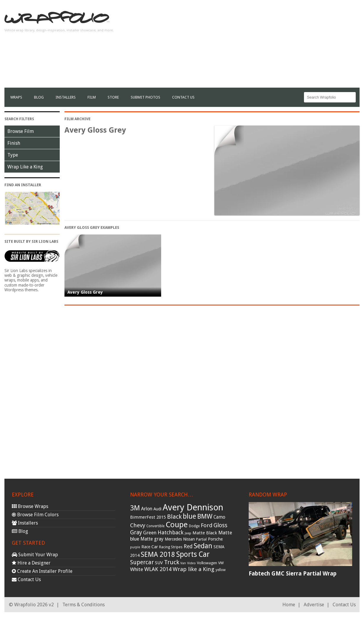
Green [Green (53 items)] (150, 533)
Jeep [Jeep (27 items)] (188, 533)
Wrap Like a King (25, 167)
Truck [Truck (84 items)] (172, 562)
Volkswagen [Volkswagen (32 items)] (207, 563)
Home (289, 605)
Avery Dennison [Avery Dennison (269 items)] (193, 507)
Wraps (16, 97)
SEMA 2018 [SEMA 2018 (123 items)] (158, 554)
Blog (39, 97)
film (92, 97)
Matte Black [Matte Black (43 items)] (205, 533)
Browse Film (21, 131)
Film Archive (77, 119)
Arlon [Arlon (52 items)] (147, 509)
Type (13, 155)
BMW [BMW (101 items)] (205, 516)
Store (113, 97)
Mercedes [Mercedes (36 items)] (173, 539)
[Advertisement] (252, 46)
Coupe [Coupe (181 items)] (177, 525)
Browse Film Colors (35, 515)
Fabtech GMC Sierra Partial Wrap (293, 574)
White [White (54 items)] (137, 569)
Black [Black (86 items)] (174, 517)
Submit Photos (145, 97)
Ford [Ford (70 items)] (207, 525)
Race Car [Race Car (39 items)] (150, 547)
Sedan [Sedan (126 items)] (203, 546)
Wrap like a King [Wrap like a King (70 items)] (194, 569)
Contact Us (183, 97)
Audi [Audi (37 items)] (157, 509)
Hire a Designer (31, 563)
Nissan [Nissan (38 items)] (189, 539)
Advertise (314, 605)
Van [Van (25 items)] (183, 563)
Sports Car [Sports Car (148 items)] (193, 554)
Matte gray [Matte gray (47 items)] (152, 539)
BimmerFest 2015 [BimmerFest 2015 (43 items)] (148, 517)
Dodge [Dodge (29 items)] (194, 526)
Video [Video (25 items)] (191, 563)
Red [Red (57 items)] (188, 546)
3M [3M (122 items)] (135, 508)
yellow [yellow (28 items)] (221, 570)
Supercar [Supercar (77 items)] (142, 562)
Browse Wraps (30, 506)
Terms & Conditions (84, 605)
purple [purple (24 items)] (135, 547)
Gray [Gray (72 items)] (136, 532)
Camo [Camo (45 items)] (219, 517)
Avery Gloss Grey (85, 292)
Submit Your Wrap (35, 555)
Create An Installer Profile (42, 571)
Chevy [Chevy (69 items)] (138, 525)
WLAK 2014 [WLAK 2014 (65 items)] (158, 569)
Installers (66, 97)
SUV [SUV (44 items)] (159, 563)
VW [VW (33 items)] (221, 563)
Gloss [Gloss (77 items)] (220, 525)
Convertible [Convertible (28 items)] (155, 526)
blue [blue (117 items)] (189, 516)
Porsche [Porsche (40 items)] (215, 539)
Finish (14, 143)
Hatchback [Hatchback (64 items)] (171, 532)
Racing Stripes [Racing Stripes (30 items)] (171, 547)
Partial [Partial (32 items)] (201, 539)
